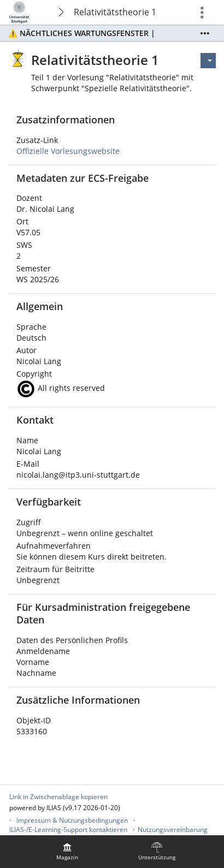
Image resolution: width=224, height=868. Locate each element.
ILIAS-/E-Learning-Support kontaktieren (68, 830)
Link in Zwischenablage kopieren (58, 797)
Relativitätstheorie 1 (115, 12)
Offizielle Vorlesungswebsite (68, 151)
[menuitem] (67, 852)
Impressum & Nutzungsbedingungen (72, 820)
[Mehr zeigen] (205, 33)
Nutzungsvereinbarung (173, 830)
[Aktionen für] (208, 61)
